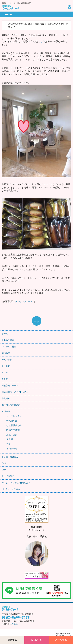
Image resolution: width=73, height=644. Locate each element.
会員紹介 (6, 398)
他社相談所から (14, 425)
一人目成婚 (12, 421)
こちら (42, 41)
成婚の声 (6, 353)
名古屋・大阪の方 (10, 457)
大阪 (9, 444)
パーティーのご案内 (11, 489)
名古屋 (10, 439)
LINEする (36, 640)
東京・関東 (12, 435)
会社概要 (6, 366)
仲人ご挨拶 (7, 360)
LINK (4, 470)
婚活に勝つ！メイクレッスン (15, 392)
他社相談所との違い (11, 405)
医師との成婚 (13, 430)
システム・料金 (9, 347)
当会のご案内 (8, 340)
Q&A (4, 463)
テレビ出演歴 (8, 476)
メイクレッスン (14, 416)
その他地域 (12, 449)
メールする (61, 640)
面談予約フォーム (10, 385)
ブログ (5, 379)
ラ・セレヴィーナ (24, 301)
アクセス (6, 373)
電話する (12, 640)
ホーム (5, 334)
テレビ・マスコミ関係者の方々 (16, 483)
